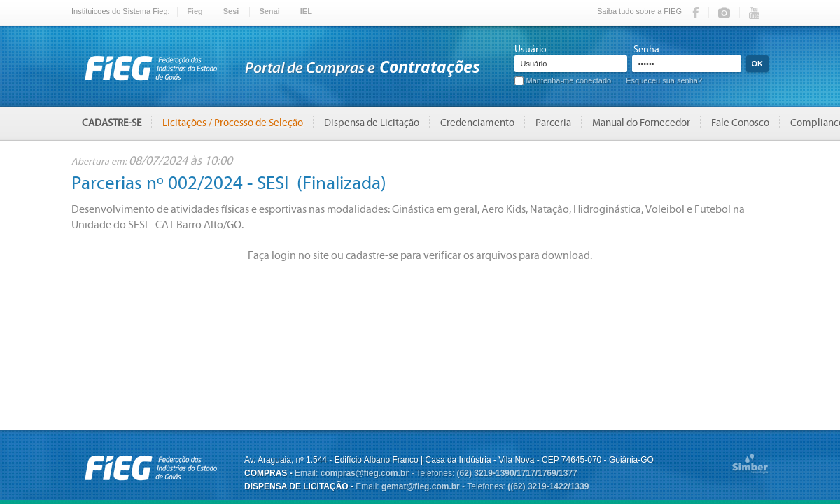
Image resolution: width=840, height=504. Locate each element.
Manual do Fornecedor (641, 123)
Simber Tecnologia (750, 465)
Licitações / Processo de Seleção (233, 123)
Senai (269, 11)
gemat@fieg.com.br (421, 486)
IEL (306, 11)
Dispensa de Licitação (372, 123)
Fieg (195, 11)
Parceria (553, 123)
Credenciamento (477, 123)
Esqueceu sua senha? (664, 80)
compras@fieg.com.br (365, 473)
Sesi (231, 11)
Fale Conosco (740, 123)
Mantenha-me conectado (569, 80)
